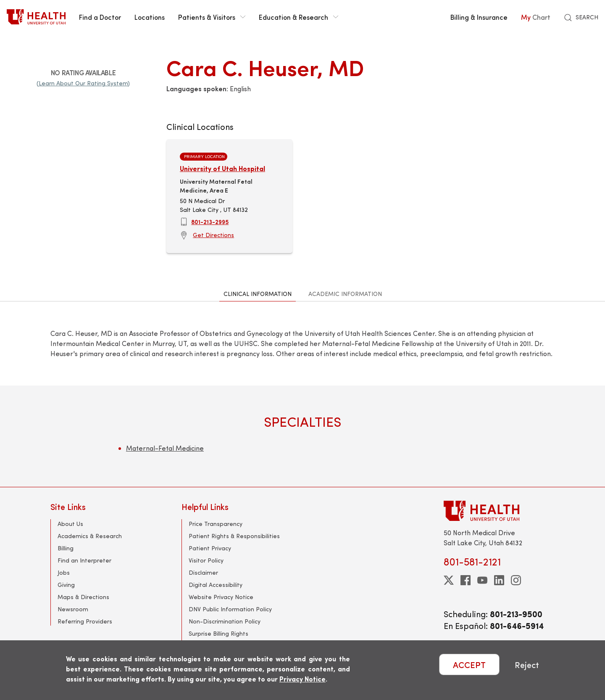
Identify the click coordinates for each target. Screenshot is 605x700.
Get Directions (213, 235)
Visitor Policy (206, 560)
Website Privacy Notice (221, 597)
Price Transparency (216, 524)
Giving (66, 585)
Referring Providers (85, 621)
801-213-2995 (210, 222)
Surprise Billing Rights (218, 633)
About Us (70, 524)
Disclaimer (203, 572)
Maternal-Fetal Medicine (165, 448)
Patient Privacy (210, 548)
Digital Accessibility (216, 585)
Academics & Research (90, 536)
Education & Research (299, 17)
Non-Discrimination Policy (225, 621)
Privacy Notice (302, 679)
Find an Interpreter (84, 560)
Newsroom (73, 609)
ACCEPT (469, 664)
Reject (527, 664)
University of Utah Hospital (222, 168)
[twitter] (449, 580)
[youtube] (482, 580)
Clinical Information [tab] (258, 294)
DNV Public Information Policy (230, 609)
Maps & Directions (83, 597)
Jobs (64, 572)
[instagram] (516, 580)
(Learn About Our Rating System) (83, 83)
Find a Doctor (100, 17)
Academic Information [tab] (345, 294)
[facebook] (466, 580)
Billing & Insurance (479, 17)
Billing (66, 548)
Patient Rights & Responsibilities (234, 536)
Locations (150, 17)
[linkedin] (499, 580)
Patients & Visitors (212, 17)
